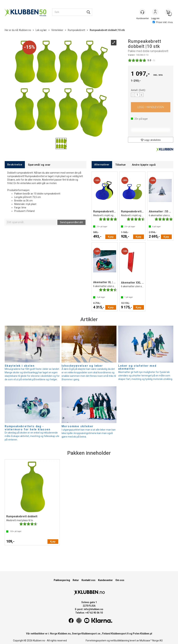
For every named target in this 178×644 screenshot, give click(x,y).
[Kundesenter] (142, 12)
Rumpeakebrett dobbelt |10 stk (107, 30)
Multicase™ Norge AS (151, 641)
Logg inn (155, 12)
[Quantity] (137, 95)
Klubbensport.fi (120, 634)
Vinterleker (57, 30)
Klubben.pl (146, 634)
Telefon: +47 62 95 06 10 (89, 613)
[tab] (15, 165)
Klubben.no (25, 30)
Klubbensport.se (91, 634)
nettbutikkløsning (120, 641)
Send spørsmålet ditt (71, 222)
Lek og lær (41, 30)
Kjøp (151, 107)
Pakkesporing (62, 580)
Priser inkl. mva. (163, 22)
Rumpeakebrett (76, 30)
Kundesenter (105, 580)
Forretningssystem (96, 641)
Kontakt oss (88, 580)
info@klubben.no (94, 609)
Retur (76, 580)
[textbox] (31, 222)
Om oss (120, 580)
